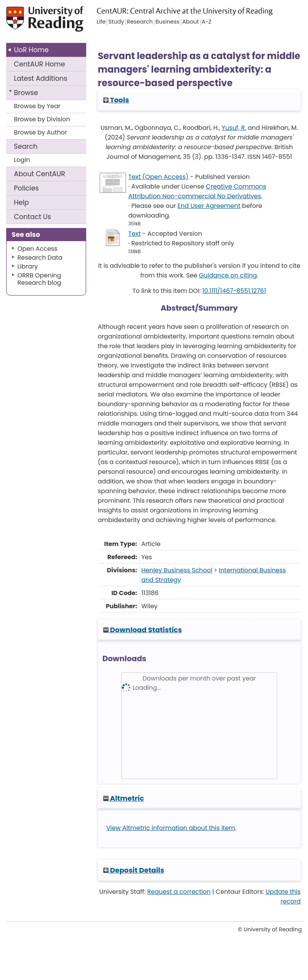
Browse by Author (41, 132)
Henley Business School (177, 570)
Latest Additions (41, 78)
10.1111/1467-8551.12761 (234, 291)
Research (140, 22)
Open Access (37, 249)
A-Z (207, 22)
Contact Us (32, 217)
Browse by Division (42, 119)
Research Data (40, 258)
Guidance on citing (228, 275)
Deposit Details (134, 870)
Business (167, 22)
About (40, 174)
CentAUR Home (39, 64)
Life (101, 22)
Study (116, 22)
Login (22, 160)
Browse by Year (37, 106)
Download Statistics (143, 630)
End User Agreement (209, 206)
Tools (116, 100)
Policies (26, 188)
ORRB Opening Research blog (39, 279)
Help (21, 202)
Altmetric (124, 798)
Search (26, 146)
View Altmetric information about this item (171, 828)
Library (28, 266)
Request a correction (179, 892)
